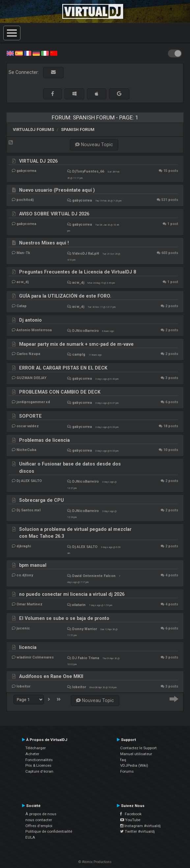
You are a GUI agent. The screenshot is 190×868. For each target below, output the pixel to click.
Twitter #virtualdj (137, 831)
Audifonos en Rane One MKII (51, 676)
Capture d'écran (39, 771)
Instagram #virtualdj (140, 826)
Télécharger (36, 748)
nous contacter (39, 820)
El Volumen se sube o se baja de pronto (64, 618)
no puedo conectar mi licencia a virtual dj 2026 (72, 594)
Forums (127, 771)
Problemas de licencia (44, 440)
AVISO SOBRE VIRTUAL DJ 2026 (54, 214)
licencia (28, 647)
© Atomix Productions (95, 862)
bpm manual (33, 565)
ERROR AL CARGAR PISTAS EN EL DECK (63, 368)
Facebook (131, 814)
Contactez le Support (138, 748)
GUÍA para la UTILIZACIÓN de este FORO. (65, 296)
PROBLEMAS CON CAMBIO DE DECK (60, 392)
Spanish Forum (78, 129)
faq (123, 760)
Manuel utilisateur (136, 754)
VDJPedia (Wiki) (134, 765)
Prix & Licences (38, 765)
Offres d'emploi (39, 826)
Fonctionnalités (39, 760)
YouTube (130, 820)
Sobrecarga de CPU (41, 500)
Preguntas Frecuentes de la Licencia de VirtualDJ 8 (78, 272)
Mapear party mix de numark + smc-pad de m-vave (76, 344)
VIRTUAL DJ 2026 (38, 161)
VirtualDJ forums (33, 129)
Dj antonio (30, 320)
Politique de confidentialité (49, 831)
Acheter (32, 754)
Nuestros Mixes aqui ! (44, 243)
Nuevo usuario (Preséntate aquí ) (57, 190)
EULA (30, 837)
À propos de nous (41, 814)
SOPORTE (30, 416)
